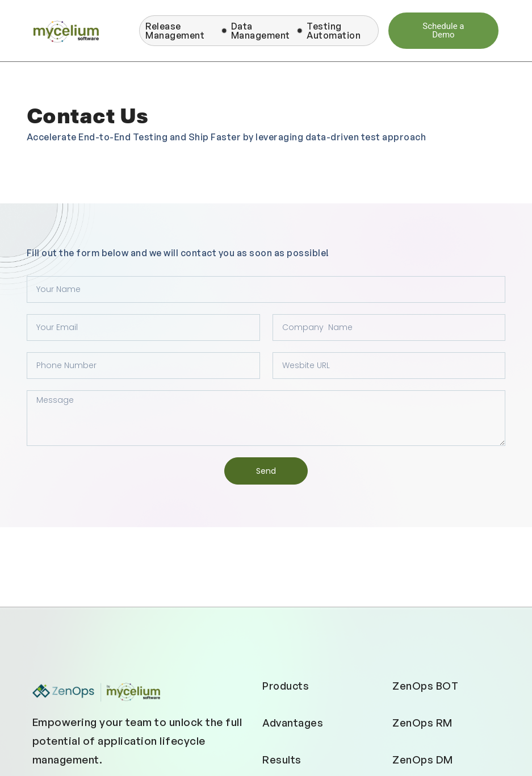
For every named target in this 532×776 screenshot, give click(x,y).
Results (282, 760)
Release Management (175, 31)
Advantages (293, 723)
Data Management (261, 31)
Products (286, 686)
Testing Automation (334, 31)
